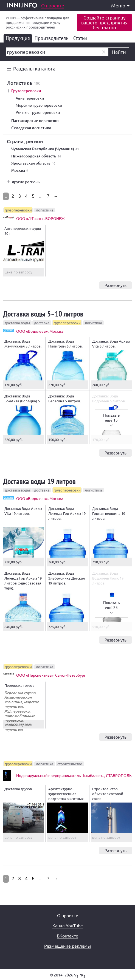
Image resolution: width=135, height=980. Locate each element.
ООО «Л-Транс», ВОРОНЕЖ (40, 218)
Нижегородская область (36, 156)
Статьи (81, 38)
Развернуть (116, 285)
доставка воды (17, 323)
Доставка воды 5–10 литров (43, 314)
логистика (45, 210)
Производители (53, 38)
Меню (120, 5)
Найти (119, 52)
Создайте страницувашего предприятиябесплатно (104, 22)
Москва (20, 170)
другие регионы (26, 182)
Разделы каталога (34, 68)
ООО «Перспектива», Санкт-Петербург (51, 675)
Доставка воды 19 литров (39, 481)
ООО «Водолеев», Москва (40, 331)
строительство (70, 764)
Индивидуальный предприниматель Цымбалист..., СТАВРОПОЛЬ (74, 775)
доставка (42, 323)
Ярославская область (33, 163)
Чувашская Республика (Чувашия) (45, 149)
